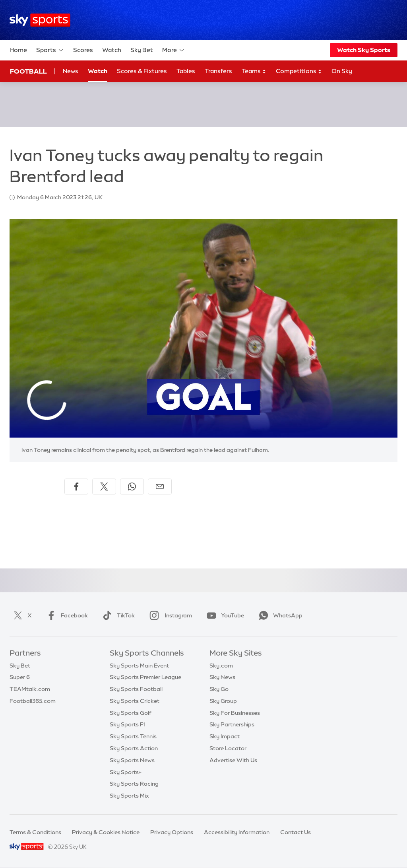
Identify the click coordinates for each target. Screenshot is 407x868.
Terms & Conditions (35, 832)
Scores (83, 50)
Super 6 (20, 677)
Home (18, 50)
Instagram (169, 615)
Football (28, 71)
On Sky (342, 71)
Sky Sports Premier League (145, 677)
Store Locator (228, 748)
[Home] (40, 20)
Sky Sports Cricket (135, 701)
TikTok (117, 615)
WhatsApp (279, 615)
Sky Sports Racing (134, 784)
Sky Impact (225, 736)
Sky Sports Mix (129, 796)
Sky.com (221, 666)
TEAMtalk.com (30, 689)
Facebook (66, 615)
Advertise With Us (233, 760)
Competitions (299, 71)
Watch (112, 50)
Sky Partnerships (232, 724)
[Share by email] (160, 487)
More (173, 50)
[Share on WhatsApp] (132, 487)
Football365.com (33, 701)
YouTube (224, 615)
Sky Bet (142, 50)
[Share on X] (104, 487)
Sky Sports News (132, 760)
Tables (186, 71)
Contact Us (296, 832)
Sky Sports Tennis (133, 736)
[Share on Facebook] (76, 487)
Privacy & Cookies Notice (106, 832)
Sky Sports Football (136, 689)
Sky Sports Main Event (139, 666)
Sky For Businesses (235, 713)
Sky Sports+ (126, 772)
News (71, 71)
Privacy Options (172, 832)
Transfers (218, 71)
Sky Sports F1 (128, 724)
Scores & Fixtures (142, 71)
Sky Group (223, 701)
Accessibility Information (237, 832)
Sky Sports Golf (131, 713)
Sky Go (219, 689)
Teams (254, 71)
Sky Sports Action (134, 748)
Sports (50, 50)
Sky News (222, 677)
